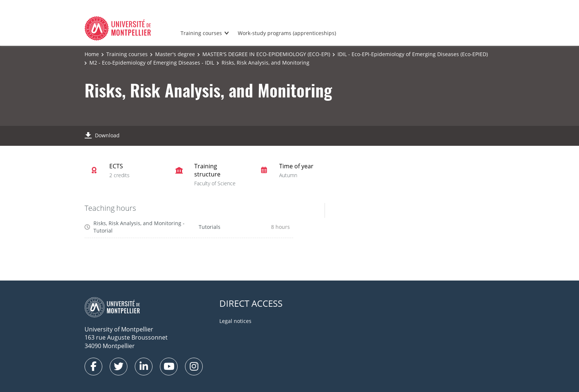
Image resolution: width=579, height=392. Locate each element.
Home (92, 54)
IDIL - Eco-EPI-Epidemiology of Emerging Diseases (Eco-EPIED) (413, 54)
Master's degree (175, 54)
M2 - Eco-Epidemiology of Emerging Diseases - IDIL (152, 63)
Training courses (201, 33)
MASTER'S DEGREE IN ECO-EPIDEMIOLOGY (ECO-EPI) (266, 54)
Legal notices (235, 321)
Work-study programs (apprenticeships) (287, 33)
